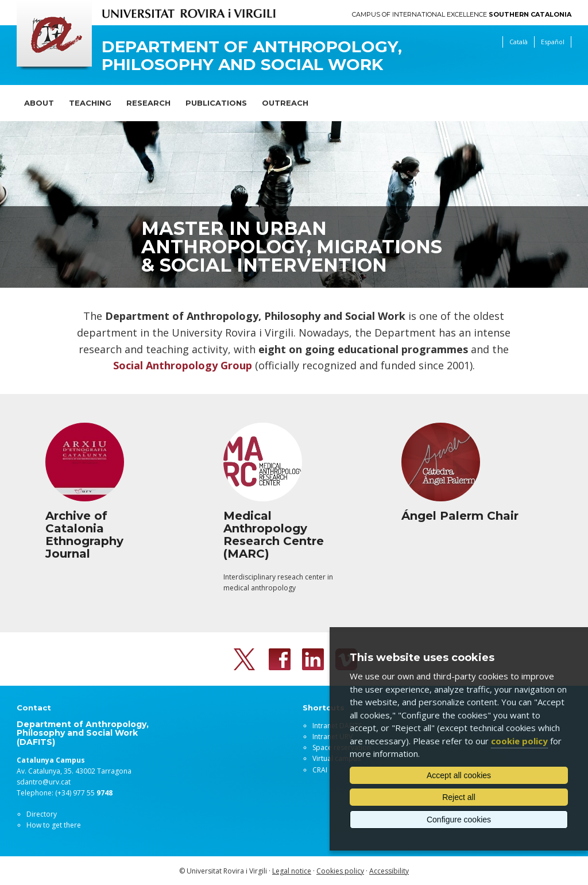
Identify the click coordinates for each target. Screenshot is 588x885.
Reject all (459, 797)
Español (553, 42)
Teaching (90, 103)
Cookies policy (340, 871)
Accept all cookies (459, 775)
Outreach (285, 103)
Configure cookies (459, 820)
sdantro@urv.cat (44, 782)
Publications (216, 103)
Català (519, 42)
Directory (42, 814)
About (39, 103)
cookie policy (519, 741)
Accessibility (389, 871)
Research (148, 103)
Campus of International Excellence (462, 15)
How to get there (54, 825)
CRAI (320, 770)
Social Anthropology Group (183, 365)
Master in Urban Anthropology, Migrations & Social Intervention (292, 247)
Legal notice (292, 871)
